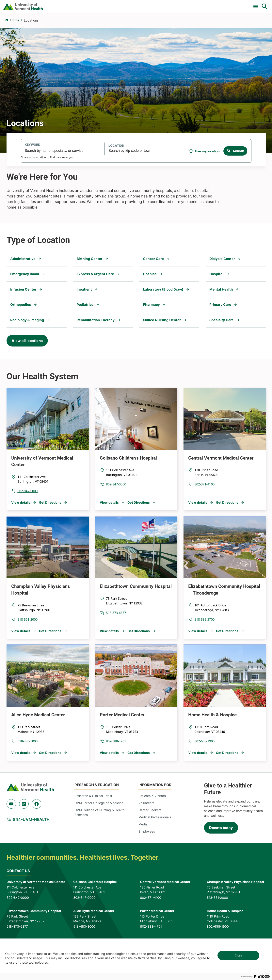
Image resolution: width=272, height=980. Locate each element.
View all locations (27, 364)
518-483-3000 (28, 765)
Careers (200, 5)
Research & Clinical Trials (93, 819)
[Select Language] (225, 4)
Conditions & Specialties (136, 24)
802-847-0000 (28, 515)
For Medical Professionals (150, 5)
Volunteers (146, 826)
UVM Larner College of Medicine (99, 826)
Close (238, 955)
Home (15, 44)
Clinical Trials (114, 5)
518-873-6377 (116, 636)
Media (143, 848)
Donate (182, 5)
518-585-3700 (205, 643)
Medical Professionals (155, 841)
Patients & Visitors (200, 24)
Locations (171, 24)
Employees (147, 855)
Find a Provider (98, 24)
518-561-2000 (28, 643)
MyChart (257, 5)
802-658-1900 (205, 765)
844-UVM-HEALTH (31, 843)
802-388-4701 (116, 765)
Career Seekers (150, 834)
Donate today (221, 851)
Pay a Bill (90, 5)
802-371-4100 (205, 508)
